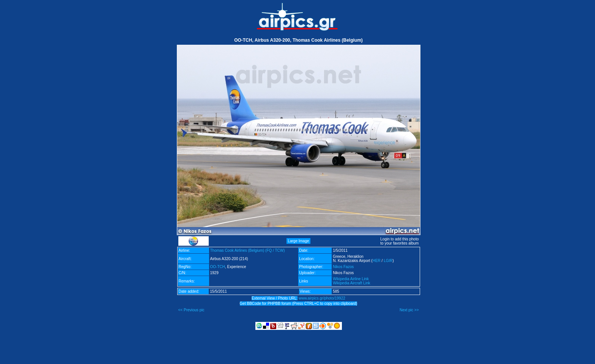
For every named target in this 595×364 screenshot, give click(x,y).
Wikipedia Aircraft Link (351, 283)
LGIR (388, 261)
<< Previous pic (191, 310)
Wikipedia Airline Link (351, 279)
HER (377, 261)
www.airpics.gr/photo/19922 (322, 298)
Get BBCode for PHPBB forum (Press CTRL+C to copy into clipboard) (299, 304)
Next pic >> (409, 310)
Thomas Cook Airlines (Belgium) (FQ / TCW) (248, 250)
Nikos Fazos (343, 267)
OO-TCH (218, 267)
